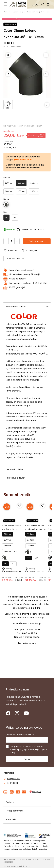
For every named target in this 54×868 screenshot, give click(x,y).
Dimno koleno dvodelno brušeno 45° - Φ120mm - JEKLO (35, 529)
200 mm (34, 191)
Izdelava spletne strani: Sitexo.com (17, 866)
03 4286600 (12, 783)
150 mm (34, 183)
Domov (6, 12)
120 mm (9, 183)
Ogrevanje (17, 12)
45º (6, 218)
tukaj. (13, 752)
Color (8, 31)
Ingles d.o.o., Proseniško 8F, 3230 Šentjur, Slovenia (29, 859)
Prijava (27, 759)
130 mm (21, 183)
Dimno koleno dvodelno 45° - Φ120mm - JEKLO (11, 529)
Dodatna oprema (31, 12)
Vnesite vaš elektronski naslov (20, 735)
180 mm (21, 191)
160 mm (9, 191)
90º (15, 218)
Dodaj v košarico (37, 241)
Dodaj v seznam (16, 259)
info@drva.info (13, 779)
